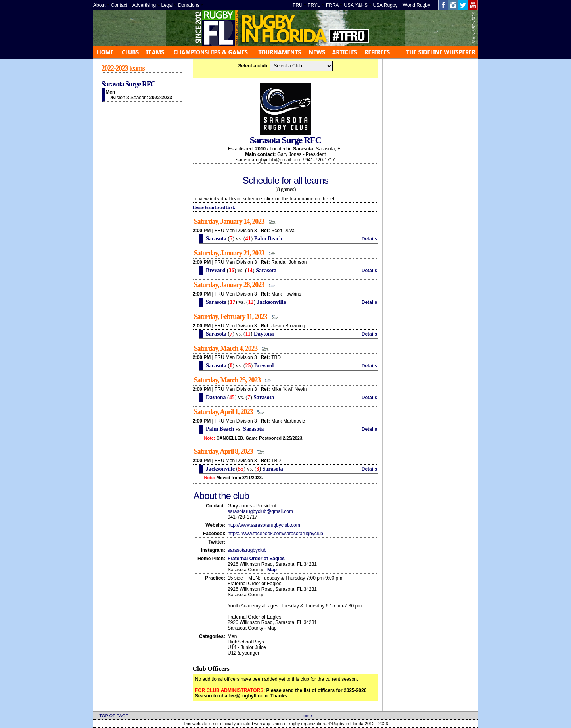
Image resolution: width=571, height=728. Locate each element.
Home (306, 716)
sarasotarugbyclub (247, 550)
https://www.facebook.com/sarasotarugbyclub (275, 534)
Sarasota (215, 239)
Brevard (215, 270)
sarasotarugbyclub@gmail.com (260, 511)
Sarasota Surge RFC (128, 84)
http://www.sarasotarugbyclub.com (264, 525)
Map (272, 570)
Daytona (264, 334)
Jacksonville (271, 302)
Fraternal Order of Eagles (256, 559)
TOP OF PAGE (114, 716)
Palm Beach (268, 239)
